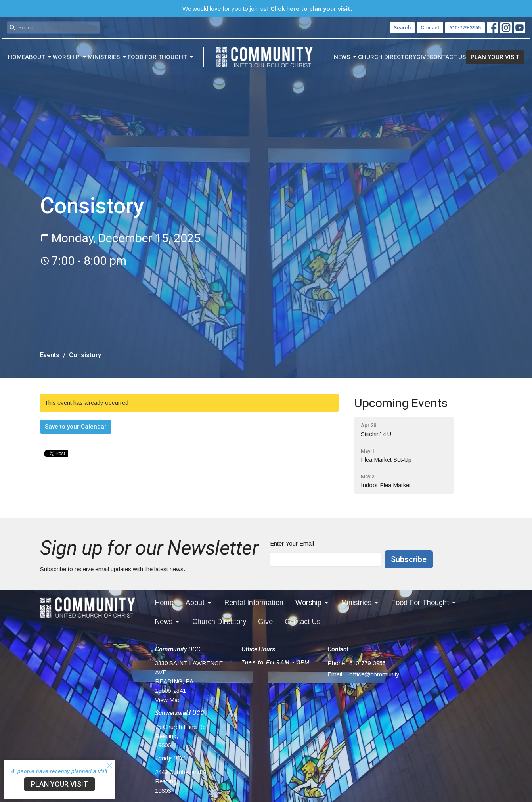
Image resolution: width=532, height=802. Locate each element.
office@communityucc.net (378, 674)
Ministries (108, 57)
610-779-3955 (465, 28)
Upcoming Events (401, 403)
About (39, 57)
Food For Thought (161, 57)
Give (423, 57)
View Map (168, 700)
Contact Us (448, 57)
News (346, 57)
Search (402, 28)
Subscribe (409, 559)
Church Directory (387, 57)
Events (50, 355)
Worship (70, 57)
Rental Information (254, 603)
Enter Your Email (292, 543)
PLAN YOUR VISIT (495, 57)
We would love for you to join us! (267, 9)
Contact (430, 28)
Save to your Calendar (76, 427)
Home (16, 57)
